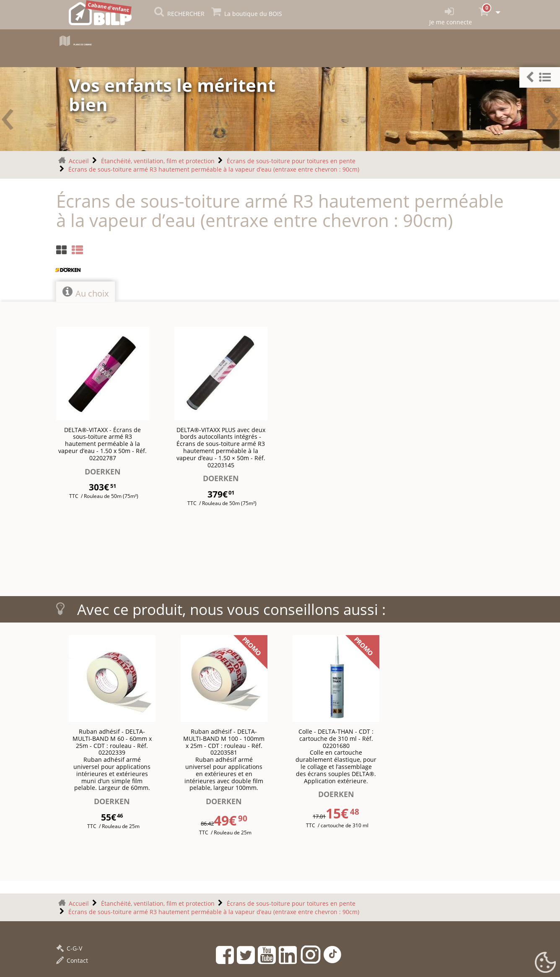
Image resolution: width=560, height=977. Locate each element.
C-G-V (69, 948)
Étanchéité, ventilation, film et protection (158, 161)
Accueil (79, 161)
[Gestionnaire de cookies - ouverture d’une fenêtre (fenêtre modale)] (545, 963)
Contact (72, 960)
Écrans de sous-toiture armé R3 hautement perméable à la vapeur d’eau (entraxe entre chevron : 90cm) (214, 169)
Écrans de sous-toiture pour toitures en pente (291, 161)
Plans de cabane (97, 43)
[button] (540, 77)
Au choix (86, 292)
